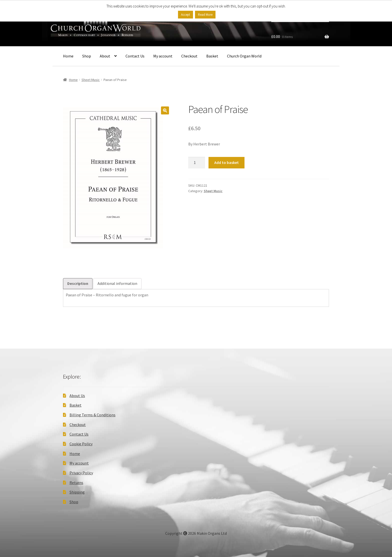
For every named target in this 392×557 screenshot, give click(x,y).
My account (163, 56)
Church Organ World (244, 56)
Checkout (189, 56)
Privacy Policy (81, 473)
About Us (77, 396)
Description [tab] (78, 283)
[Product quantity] (197, 163)
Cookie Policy (81, 444)
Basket (212, 56)
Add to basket (226, 162)
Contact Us (135, 56)
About (105, 56)
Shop (87, 56)
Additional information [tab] (117, 283)
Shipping (77, 492)
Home (68, 56)
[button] (165, 110)
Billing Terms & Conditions (92, 415)
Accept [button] (185, 15)
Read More (205, 15)
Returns (76, 483)
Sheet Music (91, 80)
